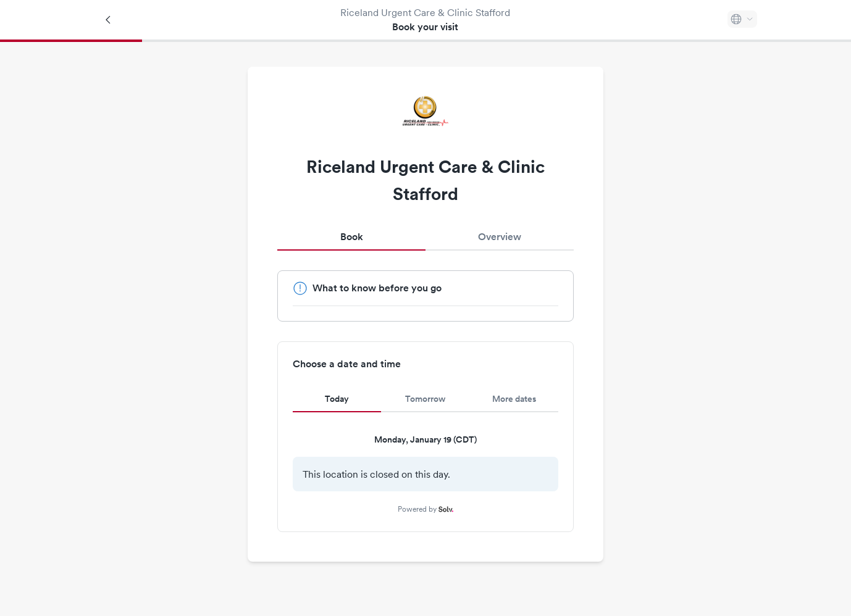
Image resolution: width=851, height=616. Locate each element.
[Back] (109, 20)
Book (352, 237)
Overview (500, 237)
